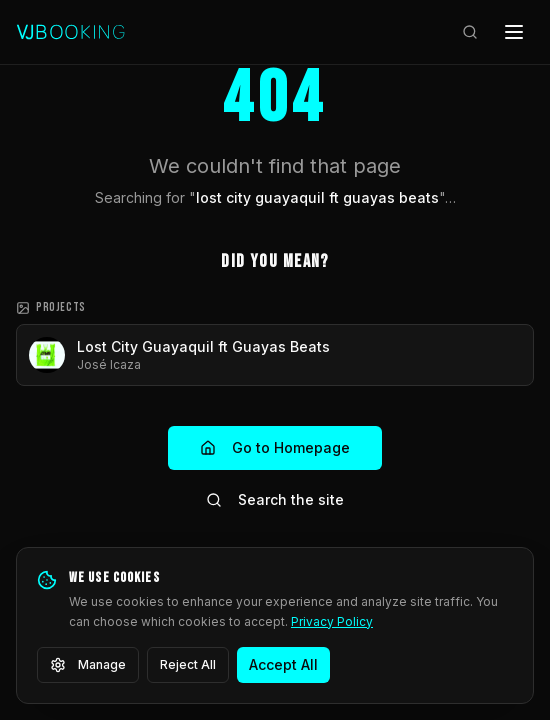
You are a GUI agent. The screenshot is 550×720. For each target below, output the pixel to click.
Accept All (283, 664)
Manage (88, 665)
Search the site (275, 499)
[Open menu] (514, 32)
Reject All (188, 664)
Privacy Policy (332, 621)
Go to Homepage (275, 447)
